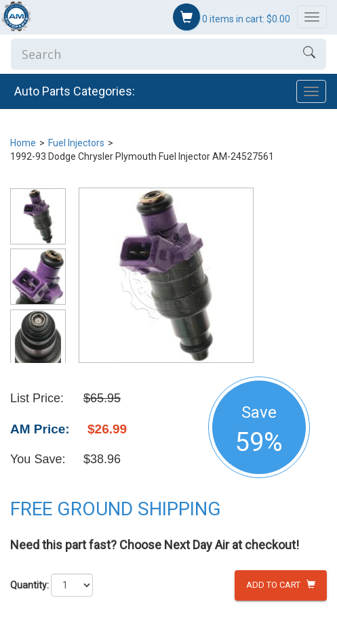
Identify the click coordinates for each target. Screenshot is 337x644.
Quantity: (29, 585)
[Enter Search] (152, 54)
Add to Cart (281, 585)
